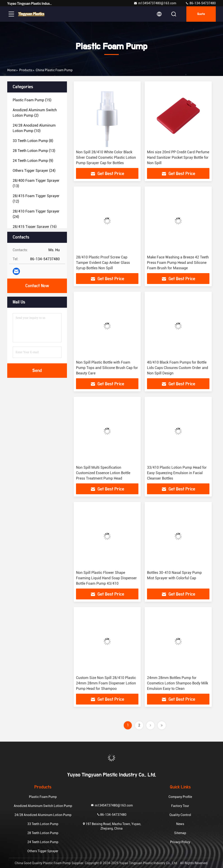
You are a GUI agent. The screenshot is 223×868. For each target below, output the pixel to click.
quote (201, 14)
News (180, 824)
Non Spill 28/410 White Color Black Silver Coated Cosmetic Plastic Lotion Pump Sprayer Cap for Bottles (106, 157)
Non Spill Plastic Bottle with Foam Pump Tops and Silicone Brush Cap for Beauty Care (107, 368)
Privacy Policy (180, 842)
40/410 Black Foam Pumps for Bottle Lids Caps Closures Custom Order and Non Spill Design (178, 368)
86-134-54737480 (200, 3)
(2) (35, 113)
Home (11, 70)
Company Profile (180, 797)
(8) (33, 141)
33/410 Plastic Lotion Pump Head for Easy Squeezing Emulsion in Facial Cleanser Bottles (177, 473)
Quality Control (180, 815)
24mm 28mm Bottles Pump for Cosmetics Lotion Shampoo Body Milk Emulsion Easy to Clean (178, 683)
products (26, 70)
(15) (32, 100)
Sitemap (180, 833)
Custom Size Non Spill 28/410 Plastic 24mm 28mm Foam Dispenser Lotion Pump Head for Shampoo (106, 683)
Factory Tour (180, 806)
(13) (34, 151)
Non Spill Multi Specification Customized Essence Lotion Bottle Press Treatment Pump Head (103, 473)
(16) (35, 227)
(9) (33, 161)
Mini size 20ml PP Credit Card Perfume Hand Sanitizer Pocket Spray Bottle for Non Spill (178, 157)
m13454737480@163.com (155, 3)
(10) (34, 128)
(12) (36, 199)
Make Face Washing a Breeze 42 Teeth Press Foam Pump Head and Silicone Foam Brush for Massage (178, 263)
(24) (34, 171)
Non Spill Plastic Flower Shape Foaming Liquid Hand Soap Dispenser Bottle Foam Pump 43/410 (106, 578)
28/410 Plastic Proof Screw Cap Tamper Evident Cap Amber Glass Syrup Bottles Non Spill (103, 263)
